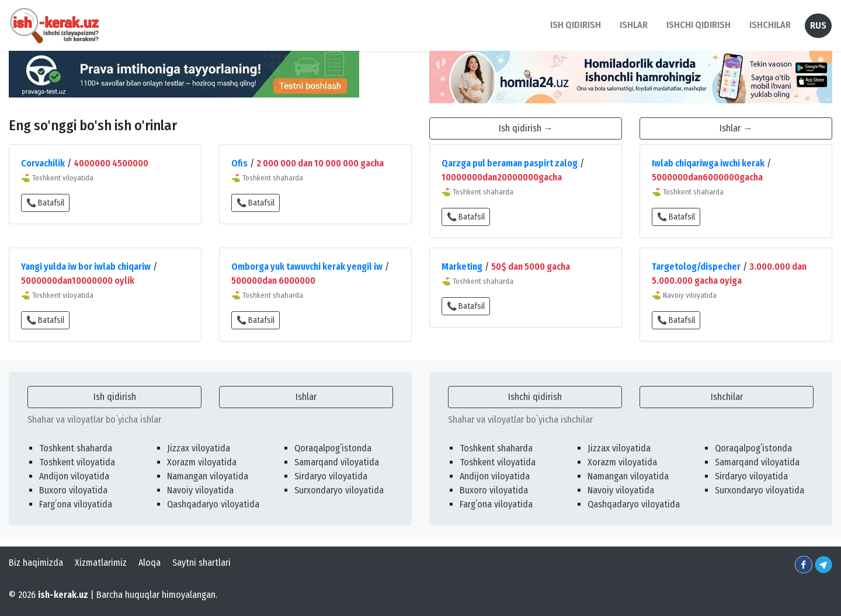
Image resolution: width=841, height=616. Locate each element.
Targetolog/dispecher (696, 267)
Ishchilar (727, 397)
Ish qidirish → (526, 128)
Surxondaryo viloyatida (339, 490)
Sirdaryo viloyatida (331, 476)
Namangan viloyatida (208, 476)
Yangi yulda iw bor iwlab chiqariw (86, 267)
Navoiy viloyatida (200, 490)
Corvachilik (43, 163)
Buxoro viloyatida (73, 490)
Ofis (239, 163)
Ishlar (306, 397)
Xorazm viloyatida (202, 462)
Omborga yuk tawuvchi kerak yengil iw (307, 267)
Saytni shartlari (201, 563)
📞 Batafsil (45, 203)
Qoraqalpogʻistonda (333, 448)
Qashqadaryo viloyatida (213, 504)
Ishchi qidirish (698, 25)
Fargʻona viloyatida (76, 504)
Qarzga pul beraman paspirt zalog (510, 163)
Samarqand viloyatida (337, 462)
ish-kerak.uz (63, 595)
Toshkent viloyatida (77, 462)
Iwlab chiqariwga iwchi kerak (708, 163)
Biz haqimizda (36, 563)
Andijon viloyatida (74, 476)
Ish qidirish (115, 397)
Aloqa (150, 563)
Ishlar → (736, 128)
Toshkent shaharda (76, 448)
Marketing (462, 267)
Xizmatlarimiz (101, 563)
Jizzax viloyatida (199, 448)
